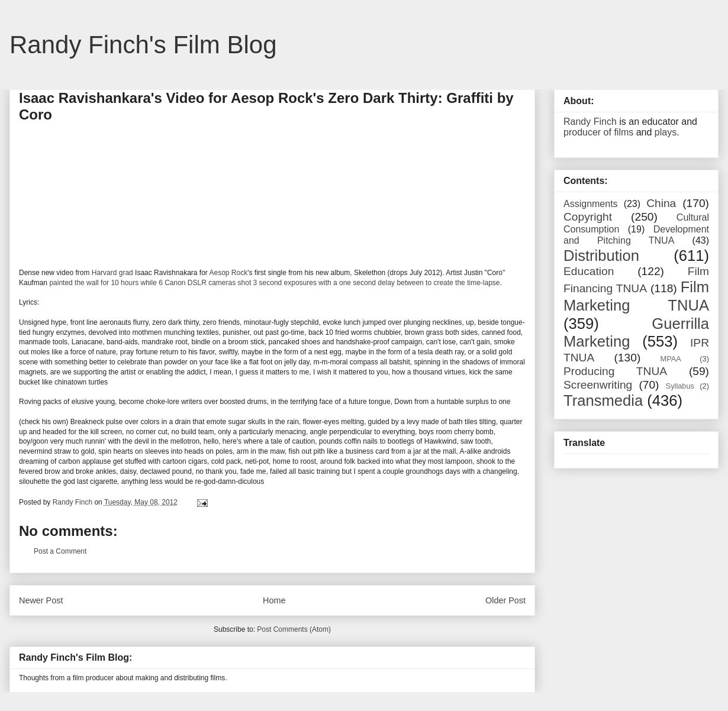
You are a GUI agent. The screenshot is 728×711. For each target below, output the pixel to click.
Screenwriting (598, 385)
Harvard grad (112, 273)
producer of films (598, 132)
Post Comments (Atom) (294, 629)
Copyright (588, 217)
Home (274, 600)
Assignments (591, 204)
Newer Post (41, 600)
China (661, 203)
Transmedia (603, 400)
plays (666, 132)
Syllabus (680, 386)
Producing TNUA (615, 371)
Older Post (505, 600)
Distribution (601, 256)
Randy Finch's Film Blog (143, 45)
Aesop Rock (229, 273)
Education (589, 271)
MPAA (671, 359)
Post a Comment (60, 551)
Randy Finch (590, 122)
